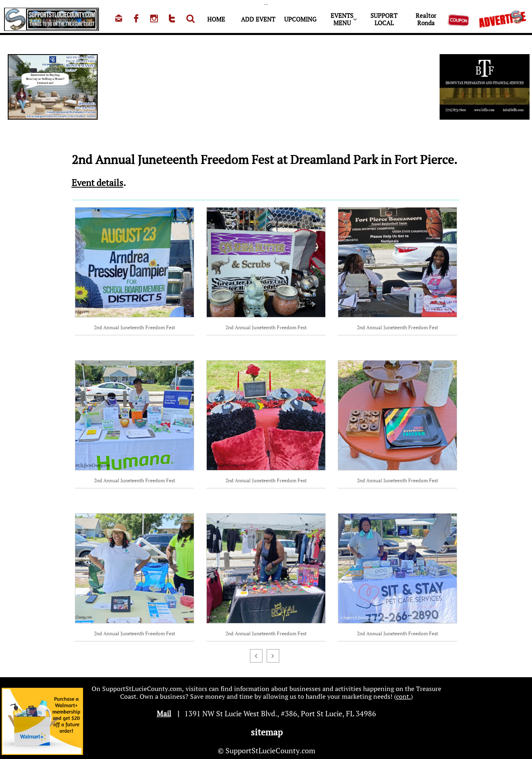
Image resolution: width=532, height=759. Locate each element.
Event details (97, 183)
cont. (403, 696)
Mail (164, 713)
